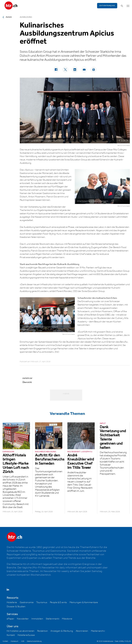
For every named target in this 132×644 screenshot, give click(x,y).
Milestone (67, 619)
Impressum (14, 641)
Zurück (9, 17)
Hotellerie (12, 602)
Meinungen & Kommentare (84, 602)
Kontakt (11, 635)
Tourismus (42, 602)
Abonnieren (82, 631)
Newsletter (23, 619)
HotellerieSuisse (26, 635)
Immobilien (37, 619)
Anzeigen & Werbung (62, 631)
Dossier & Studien (16, 607)
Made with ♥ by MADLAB (123, 641)
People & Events (58, 602)
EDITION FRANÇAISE (107, 6)
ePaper (10, 619)
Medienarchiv (98, 631)
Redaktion (43, 631)
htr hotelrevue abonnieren (21, 631)
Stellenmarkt (53, 619)
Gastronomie (27, 602)
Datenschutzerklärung (34, 641)
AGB (23, 641)
